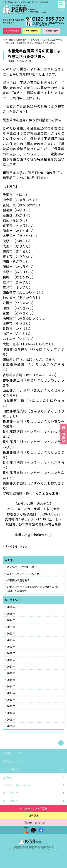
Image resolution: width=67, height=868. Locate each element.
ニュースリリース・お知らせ (23, 574)
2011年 (11, 706)
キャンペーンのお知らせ (21, 567)
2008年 (11, 726)
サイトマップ (10, 793)
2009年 (11, 719)
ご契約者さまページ (34, 823)
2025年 (11, 613)
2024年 (11, 620)
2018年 (11, 660)
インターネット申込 (12, 31)
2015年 (11, 680)
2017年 (11, 666)
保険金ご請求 (51, 31)
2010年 (11, 713)
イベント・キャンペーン (17, 785)
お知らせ (8, 777)
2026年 (11, 607)
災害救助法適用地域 (18, 580)
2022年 (11, 633)
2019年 (11, 653)
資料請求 (32, 31)
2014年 (11, 686)
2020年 (11, 647)
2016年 (11, 673)
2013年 (11, 693)
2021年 (11, 640)
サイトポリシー (12, 801)
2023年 (11, 627)
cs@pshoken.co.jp (38, 535)
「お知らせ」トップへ (17, 546)
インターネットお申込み (34, 808)
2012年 (11, 699)
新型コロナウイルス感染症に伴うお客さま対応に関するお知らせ (33, 589)
